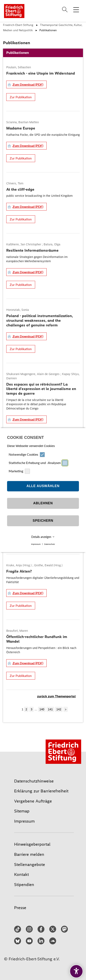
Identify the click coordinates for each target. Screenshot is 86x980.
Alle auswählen (43, 486)
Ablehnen (43, 503)
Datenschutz (50, 544)
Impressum (36, 544)
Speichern (43, 521)
